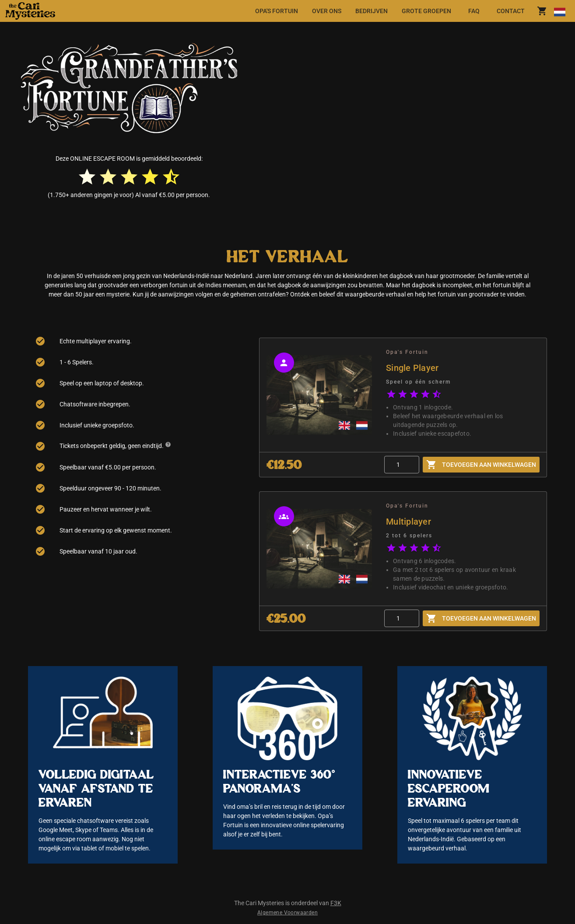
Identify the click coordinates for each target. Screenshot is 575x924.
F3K (336, 903)
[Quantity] (402, 465)
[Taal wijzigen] (559, 11)
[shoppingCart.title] (542, 11)
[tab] (277, 11)
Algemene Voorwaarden (287, 913)
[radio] (87, 177)
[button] (67, 11)
